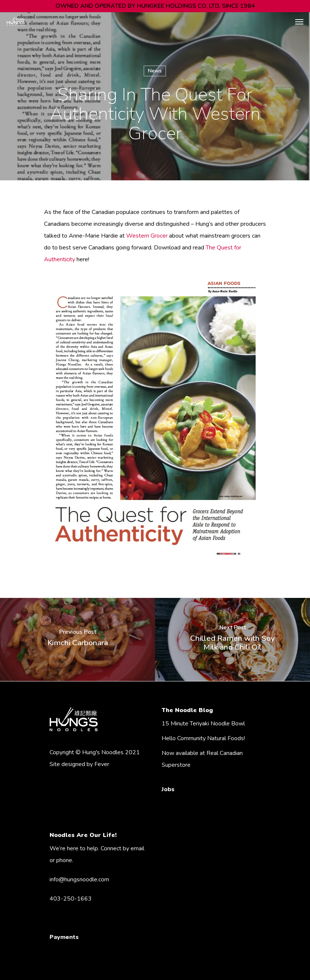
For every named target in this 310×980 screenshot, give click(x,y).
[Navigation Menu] (299, 21)
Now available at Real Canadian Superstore (202, 759)
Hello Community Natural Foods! (203, 738)
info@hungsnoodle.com (79, 879)
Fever (102, 764)
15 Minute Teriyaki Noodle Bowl (203, 724)
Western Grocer (147, 236)
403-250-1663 (71, 899)
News (155, 71)
